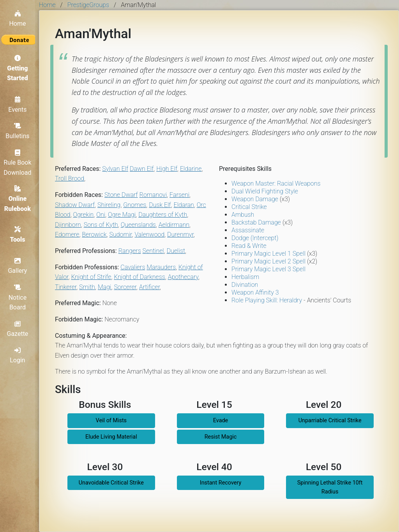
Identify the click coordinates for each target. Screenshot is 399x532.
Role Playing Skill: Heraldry (267, 300)
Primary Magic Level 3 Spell (268, 269)
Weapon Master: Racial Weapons (276, 183)
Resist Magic (221, 437)
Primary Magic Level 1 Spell (268, 254)
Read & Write (249, 246)
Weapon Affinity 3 (255, 292)
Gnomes (135, 205)
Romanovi (153, 195)
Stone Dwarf (121, 195)
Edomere (67, 234)
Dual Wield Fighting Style (265, 191)
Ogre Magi (122, 215)
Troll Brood (70, 178)
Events (19, 103)
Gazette (20, 329)
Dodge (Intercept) (255, 238)
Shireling (109, 205)
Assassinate (248, 230)
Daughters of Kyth (163, 215)
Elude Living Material (111, 437)
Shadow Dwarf (75, 205)
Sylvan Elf (115, 169)
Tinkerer (66, 287)
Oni (101, 215)
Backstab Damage (256, 222)
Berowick (94, 234)
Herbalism (245, 277)
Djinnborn (68, 225)
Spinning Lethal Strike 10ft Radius (330, 487)
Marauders (161, 267)
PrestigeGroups (88, 5)
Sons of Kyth (101, 225)
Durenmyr (180, 234)
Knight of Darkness (139, 277)
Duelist (176, 251)
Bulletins (19, 130)
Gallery (20, 266)
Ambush (243, 215)
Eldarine (191, 169)
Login (19, 355)
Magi (104, 287)
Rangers (130, 251)
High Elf (167, 169)
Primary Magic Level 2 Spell (268, 261)
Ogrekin (84, 215)
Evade (221, 421)
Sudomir (121, 234)
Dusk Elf (160, 205)
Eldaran (184, 205)
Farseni (179, 195)
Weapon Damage (255, 199)
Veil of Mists (111, 421)
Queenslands (138, 225)
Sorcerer (125, 287)
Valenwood (149, 234)
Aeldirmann (174, 225)
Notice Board (20, 297)
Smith (87, 287)
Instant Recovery (221, 483)
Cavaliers (133, 267)
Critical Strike (249, 207)
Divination (245, 285)
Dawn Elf (142, 169)
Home (19, 16)
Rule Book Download (19, 161)
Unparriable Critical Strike (330, 421)
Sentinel (153, 251)
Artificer (149, 287)
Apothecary (183, 277)
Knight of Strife (91, 277)
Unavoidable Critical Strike (111, 483)
